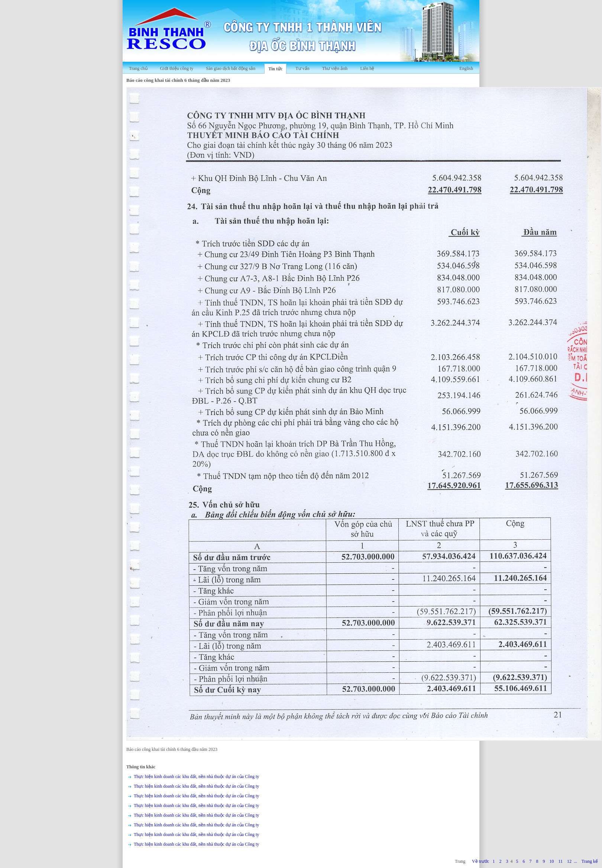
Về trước (480, 861)
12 (569, 861)
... (575, 861)
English (466, 68)
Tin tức (275, 69)
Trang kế (590, 861)
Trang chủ (138, 68)
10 (551, 861)
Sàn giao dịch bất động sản (231, 68)
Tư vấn (302, 68)
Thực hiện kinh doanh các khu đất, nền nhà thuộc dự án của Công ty (196, 777)
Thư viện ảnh (335, 68)
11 (560, 861)
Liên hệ (367, 68)
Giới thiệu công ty (177, 68)
